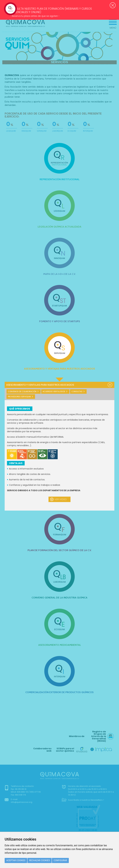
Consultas (77, 391)
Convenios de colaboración (22, 391)
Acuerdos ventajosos (54, 391)
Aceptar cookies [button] (16, 860)
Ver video (61, 499)
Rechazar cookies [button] (40, 860)
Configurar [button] (60, 860)
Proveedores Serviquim (19, 397)
